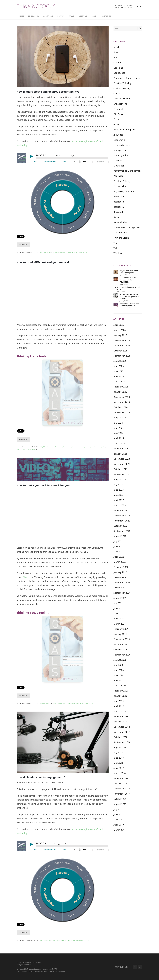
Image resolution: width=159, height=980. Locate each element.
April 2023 (119, 500)
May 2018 (119, 763)
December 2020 (122, 639)
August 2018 (120, 747)
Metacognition (101, 447)
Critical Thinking (122, 88)
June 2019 (119, 701)
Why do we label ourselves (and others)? (127, 288)
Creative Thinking (123, 83)
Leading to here (122, 145)
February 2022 (121, 567)
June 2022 (119, 546)
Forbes (117, 119)
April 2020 (119, 680)
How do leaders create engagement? (41, 777)
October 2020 (121, 649)
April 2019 (119, 706)
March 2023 (120, 505)
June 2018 (119, 758)
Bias (116, 52)
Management (90, 447)
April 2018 (119, 768)
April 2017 (119, 825)
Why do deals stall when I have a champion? (129, 272)
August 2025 (120, 361)
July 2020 (118, 665)
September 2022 (122, 531)
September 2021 (122, 593)
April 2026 (119, 325)
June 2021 (119, 608)
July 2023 (118, 485)
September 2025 (122, 356)
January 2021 (120, 634)
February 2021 (121, 629)
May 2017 (119, 820)
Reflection (119, 196)
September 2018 (122, 742)
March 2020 (120, 686)
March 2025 (120, 381)
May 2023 (119, 495)
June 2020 (119, 670)
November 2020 (122, 644)
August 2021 (120, 598)
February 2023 (121, 510)
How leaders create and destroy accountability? (48, 92)
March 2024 (120, 443)
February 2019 (121, 716)
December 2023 (122, 459)
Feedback (118, 109)
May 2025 (119, 371)
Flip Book (118, 114)
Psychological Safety (124, 191)
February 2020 (121, 691)
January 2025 (120, 392)
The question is (79, 252)
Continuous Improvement (127, 78)
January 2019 (120, 722)
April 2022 (119, 557)
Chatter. (27, 577)
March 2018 (120, 773)
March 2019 (120, 711)
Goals (116, 124)
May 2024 (119, 433)
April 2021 (119, 619)
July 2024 (118, 423)
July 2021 (118, 603)
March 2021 (120, 624)
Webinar (118, 253)
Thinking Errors (121, 238)
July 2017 (118, 809)
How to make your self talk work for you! (44, 485)
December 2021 (122, 577)
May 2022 (119, 552)
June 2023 (119, 490)
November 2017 (122, 794)
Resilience (119, 202)
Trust (116, 243)
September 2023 (122, 474)
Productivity (27, 449)
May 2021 (119, 613)
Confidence (56, 447)
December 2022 (122, 515)
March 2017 (120, 830)
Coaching (118, 68)
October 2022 (121, 526)
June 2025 (119, 366)
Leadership (62, 252)
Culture (55, 252)
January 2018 (120, 784)
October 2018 (121, 737)
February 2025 (121, 387)
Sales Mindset (121, 222)
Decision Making (122, 99)
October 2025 (121, 351)
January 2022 (120, 572)
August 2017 (120, 804)
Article (117, 47)
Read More (23, 245)
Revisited (118, 212)
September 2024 (122, 412)
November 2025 (122, 345)
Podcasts (70, 252)
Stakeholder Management (127, 227)
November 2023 (122, 464)
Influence (118, 135)
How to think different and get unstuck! (43, 262)
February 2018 (121, 778)
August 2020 (120, 660)
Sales (116, 217)
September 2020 (122, 655)
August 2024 (120, 418)
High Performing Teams (69, 447)
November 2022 (122, 521)
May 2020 (119, 675)
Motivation (119, 166)
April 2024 (119, 438)
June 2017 (119, 814)
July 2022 (118, 541)
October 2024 (121, 407)
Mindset (19, 449)
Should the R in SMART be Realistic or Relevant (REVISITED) (130, 280)
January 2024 (120, 454)
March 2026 (120, 330)
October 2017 (121, 799)
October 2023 (121, 469)
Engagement (120, 104)
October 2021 (121, 588)
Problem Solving (122, 181)
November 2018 (122, 732)
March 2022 (120, 562)
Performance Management (127, 171)
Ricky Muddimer (45, 447)
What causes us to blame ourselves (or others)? (129, 305)
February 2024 (121, 449)
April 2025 (119, 376)
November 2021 (122, 583)
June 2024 (119, 428)
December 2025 (122, 340)
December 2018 (122, 727)
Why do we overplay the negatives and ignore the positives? (129, 296)
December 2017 (122, 789)
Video (33, 449)
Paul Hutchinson (45, 252)
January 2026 (120, 335)
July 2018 (118, 753)
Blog (116, 57)
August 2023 (120, 479)
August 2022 (120, 536)
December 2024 (122, 397)
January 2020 (120, 696)
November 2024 (122, 402)
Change (117, 63)
